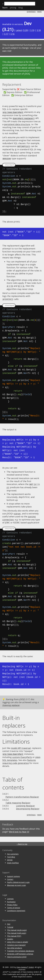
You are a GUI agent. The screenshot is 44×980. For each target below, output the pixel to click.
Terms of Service (14, 906)
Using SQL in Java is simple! (17, 940)
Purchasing (11, 900)
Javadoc (10, 937)
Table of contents (13, 782)
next (39, 11)
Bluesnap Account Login (16, 883)
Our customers (13, 852)
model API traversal (21, 746)
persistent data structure (17, 124)
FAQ (9, 922)
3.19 (32, 30)
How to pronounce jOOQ (17, 955)
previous (31, 11)
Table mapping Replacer (18, 801)
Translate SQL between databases (21, 949)
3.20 (25, 30)
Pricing (13, 8)
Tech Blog (11, 855)
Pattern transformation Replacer (22, 795)
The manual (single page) (17, 928)
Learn (5, 8)
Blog (21, 8)
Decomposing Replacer (28, 807)
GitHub (10, 858)
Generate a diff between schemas (20, 952)
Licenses (10, 897)
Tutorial (10, 925)
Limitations (16, 740)
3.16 (12, 34)
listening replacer (11, 704)
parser (17, 512)
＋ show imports (9, 164)
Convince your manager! (16, 943)
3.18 (39, 30)
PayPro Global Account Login (18, 881)
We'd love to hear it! (19, 830)
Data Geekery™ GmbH (25, 965)
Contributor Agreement (16, 909)
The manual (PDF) (14, 934)
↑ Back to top (22, 842)
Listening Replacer (25, 804)
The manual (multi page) (17, 931)
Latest (19, 30)
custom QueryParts (22, 755)
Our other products (15, 946)
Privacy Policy (12, 903)
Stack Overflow (13, 861)
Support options (13, 875)
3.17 (6, 34)
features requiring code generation (19, 760)
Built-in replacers (14, 720)
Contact (10, 878)
